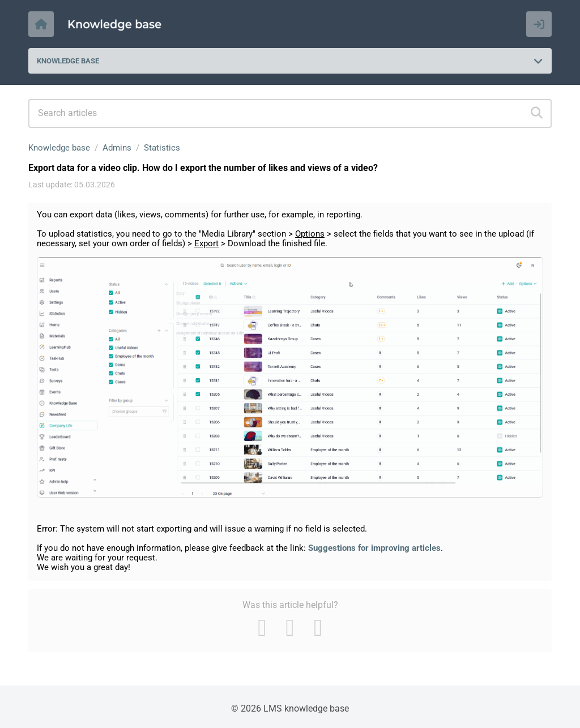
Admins (117, 148)
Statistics (162, 148)
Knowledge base (59, 148)
